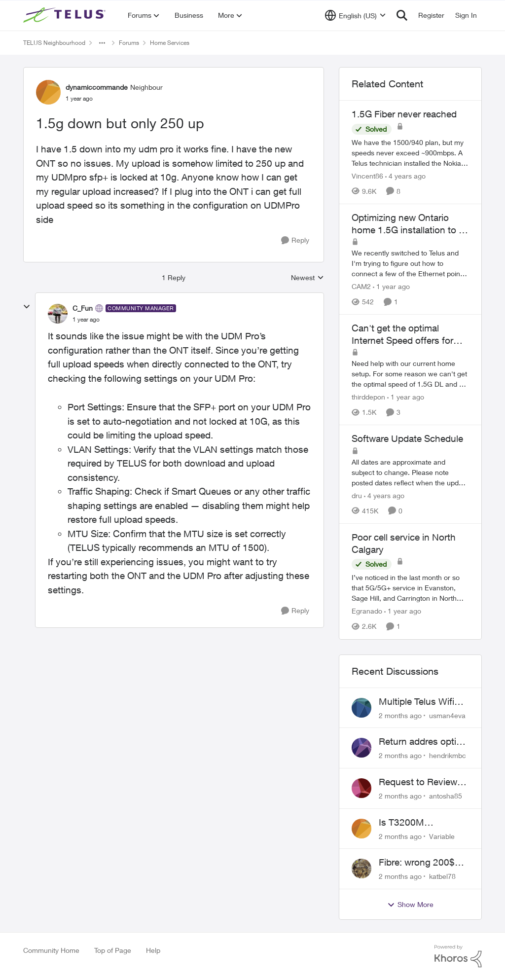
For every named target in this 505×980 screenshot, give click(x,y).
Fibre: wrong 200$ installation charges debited (419, 863)
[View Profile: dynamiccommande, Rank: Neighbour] (48, 92)
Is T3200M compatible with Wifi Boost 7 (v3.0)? (421, 823)
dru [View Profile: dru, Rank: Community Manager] (357, 495)
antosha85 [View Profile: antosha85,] (446, 796)
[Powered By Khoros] (458, 956)
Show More (410, 905)
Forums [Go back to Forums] (129, 43)
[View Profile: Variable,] (361, 829)
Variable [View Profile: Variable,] (442, 836)
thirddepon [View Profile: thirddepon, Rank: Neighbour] (368, 397)
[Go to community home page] (66, 15)
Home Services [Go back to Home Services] (170, 43)
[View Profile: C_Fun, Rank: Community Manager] (58, 314)
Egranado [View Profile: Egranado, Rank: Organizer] (367, 611)
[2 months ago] (400, 715)
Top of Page (113, 950)
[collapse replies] (27, 307)
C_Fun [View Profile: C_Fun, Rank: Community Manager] (83, 308)
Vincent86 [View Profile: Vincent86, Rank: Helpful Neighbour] (367, 176)
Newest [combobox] (307, 278)
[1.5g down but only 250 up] (86, 320)
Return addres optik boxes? (420, 742)
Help (153, 950)
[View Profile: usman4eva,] (361, 708)
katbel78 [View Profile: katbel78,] (442, 876)
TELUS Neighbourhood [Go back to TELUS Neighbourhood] (54, 43)
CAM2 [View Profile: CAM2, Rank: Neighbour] (361, 286)
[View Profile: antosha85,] (361, 788)
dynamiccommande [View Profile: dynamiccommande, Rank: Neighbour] (97, 87)
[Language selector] (355, 15)
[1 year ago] (391, 286)
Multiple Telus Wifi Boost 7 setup (416, 702)
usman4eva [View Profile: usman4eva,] (447, 715)
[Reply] (295, 240)
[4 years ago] (405, 176)
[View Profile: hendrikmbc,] (361, 748)
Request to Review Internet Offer (418, 782)
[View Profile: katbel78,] (361, 869)
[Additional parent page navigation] (102, 43)
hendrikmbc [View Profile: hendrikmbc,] (448, 755)
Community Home (51, 950)
